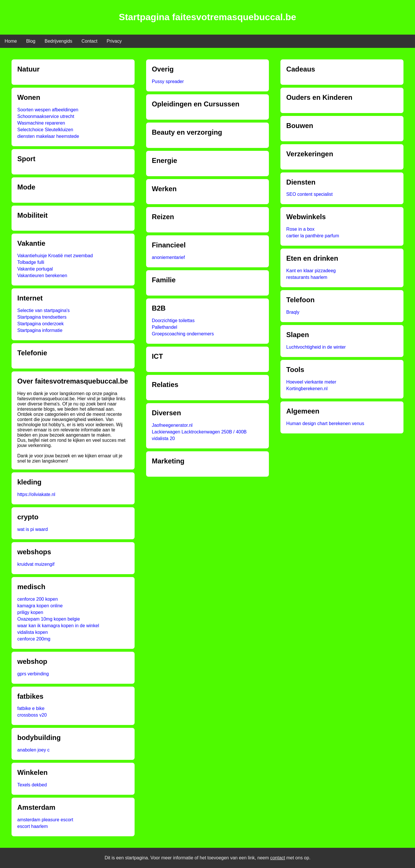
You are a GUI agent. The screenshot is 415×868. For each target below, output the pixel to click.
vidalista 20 (163, 438)
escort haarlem (33, 826)
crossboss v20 (32, 715)
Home (11, 41)
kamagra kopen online (40, 606)
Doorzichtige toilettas (173, 321)
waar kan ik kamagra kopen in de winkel (58, 626)
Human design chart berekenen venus (325, 423)
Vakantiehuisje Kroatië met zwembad (55, 256)
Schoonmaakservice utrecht (46, 116)
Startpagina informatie (40, 330)
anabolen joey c (33, 750)
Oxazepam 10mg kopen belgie (49, 619)
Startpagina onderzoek (40, 324)
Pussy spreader (168, 81)
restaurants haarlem (307, 277)
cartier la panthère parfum (313, 236)
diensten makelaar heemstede (48, 136)
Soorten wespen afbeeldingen (48, 110)
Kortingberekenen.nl (307, 389)
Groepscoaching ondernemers (183, 334)
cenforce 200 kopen (38, 599)
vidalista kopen (33, 632)
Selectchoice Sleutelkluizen (45, 130)
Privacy (114, 41)
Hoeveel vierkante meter (311, 382)
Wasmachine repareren (41, 123)
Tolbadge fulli (31, 262)
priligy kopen (30, 612)
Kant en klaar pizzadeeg (311, 271)
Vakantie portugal (35, 269)
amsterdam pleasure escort (45, 820)
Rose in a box (300, 229)
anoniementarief (168, 257)
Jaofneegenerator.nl (172, 425)
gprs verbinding (33, 674)
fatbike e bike (31, 708)
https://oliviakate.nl (36, 494)
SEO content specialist (309, 194)
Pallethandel (165, 327)
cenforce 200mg (34, 639)
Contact (89, 41)
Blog (31, 41)
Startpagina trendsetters (42, 317)
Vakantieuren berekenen (42, 276)
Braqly (293, 312)
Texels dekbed (32, 785)
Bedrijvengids (59, 41)
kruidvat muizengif (36, 564)
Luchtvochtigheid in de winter (316, 347)
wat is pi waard (33, 529)
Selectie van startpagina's (44, 310)
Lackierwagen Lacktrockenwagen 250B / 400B (199, 432)
